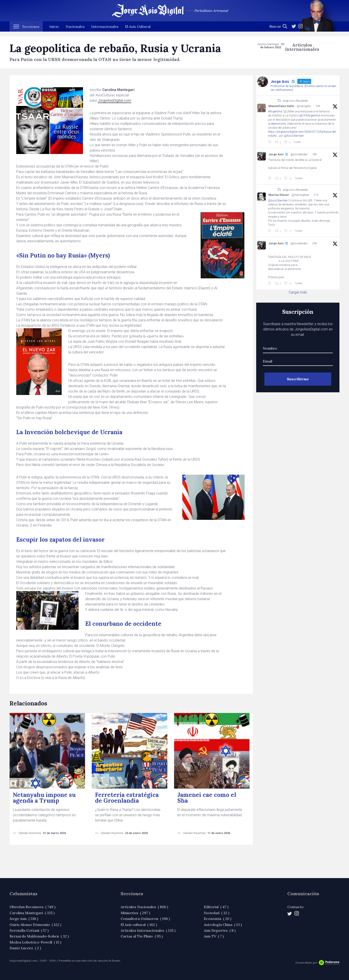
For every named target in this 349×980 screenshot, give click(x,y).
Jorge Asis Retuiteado (295, 101)
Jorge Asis (276, 154)
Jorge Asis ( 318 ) (24, 919)
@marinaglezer (300, 195)
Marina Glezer (279, 195)
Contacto (295, 907)
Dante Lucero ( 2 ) (25, 948)
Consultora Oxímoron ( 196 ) (145, 919)
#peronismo (279, 124)
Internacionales (105, 31)
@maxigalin (304, 106)
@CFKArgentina (310, 115)
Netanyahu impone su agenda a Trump (44, 798)
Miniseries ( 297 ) (135, 913)
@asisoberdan (299, 154)
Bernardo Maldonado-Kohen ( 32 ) (39, 936)
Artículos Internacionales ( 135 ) (148, 930)
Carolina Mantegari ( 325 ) (32, 913)
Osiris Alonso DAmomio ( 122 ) (35, 925)
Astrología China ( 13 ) (223, 925)
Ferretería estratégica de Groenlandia (127, 798)
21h (316, 195)
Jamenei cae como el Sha (207, 798)
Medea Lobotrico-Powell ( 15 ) (35, 942)
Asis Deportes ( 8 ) (220, 930)
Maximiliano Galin (281, 106)
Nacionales (75, 31)
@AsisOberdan (294, 136)
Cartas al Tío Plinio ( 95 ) (142, 936)
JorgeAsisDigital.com (114, 100)
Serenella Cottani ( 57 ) (29, 930)
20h (315, 243)
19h (318, 106)
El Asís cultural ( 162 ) (139, 925)
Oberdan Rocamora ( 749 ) (32, 907)
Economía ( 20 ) (218, 919)
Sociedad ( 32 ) (217, 913)
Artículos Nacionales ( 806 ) (144, 907)
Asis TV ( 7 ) (214, 936)
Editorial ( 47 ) (216, 907)
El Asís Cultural (138, 31)
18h (315, 154)
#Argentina (275, 111)
